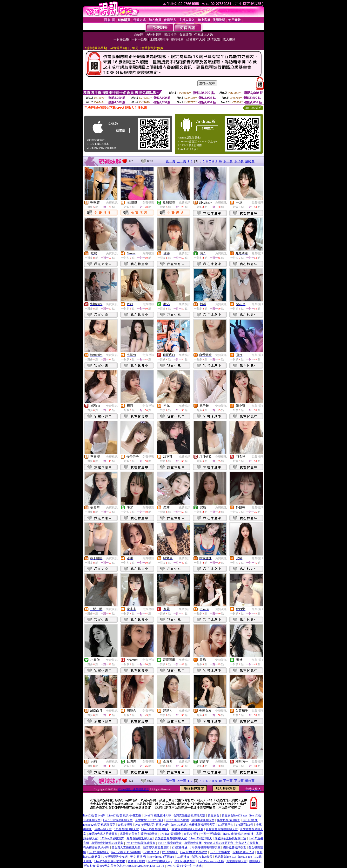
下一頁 (228, 161)
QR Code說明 (253, 108)
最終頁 (250, 161)
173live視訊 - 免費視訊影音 (133, 789)
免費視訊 (112, 203)
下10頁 (239, 161)
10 (220, 161)
